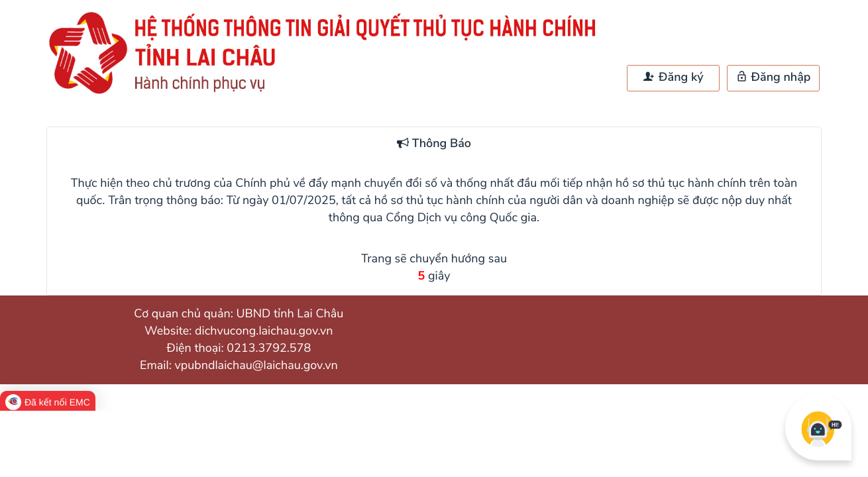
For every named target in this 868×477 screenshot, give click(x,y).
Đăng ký (673, 78)
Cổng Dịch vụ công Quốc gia (461, 218)
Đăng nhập (774, 78)
